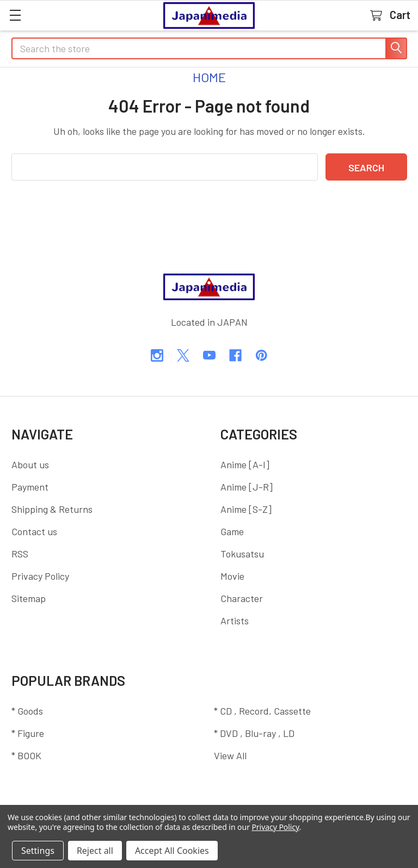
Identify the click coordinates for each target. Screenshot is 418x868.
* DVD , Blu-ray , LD (254, 733)
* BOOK (26, 755)
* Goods (27, 711)
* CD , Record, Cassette (262, 711)
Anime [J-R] (247, 487)
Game (232, 531)
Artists (235, 621)
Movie (232, 576)
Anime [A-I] (245, 464)
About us (30, 464)
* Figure (28, 733)
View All (230, 755)
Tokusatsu (242, 554)
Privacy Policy (40, 576)
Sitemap (29, 598)
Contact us (34, 531)
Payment (30, 487)
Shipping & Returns (52, 509)
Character (242, 598)
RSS (20, 554)
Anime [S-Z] (246, 509)
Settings (38, 851)
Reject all (95, 851)
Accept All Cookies (172, 851)
